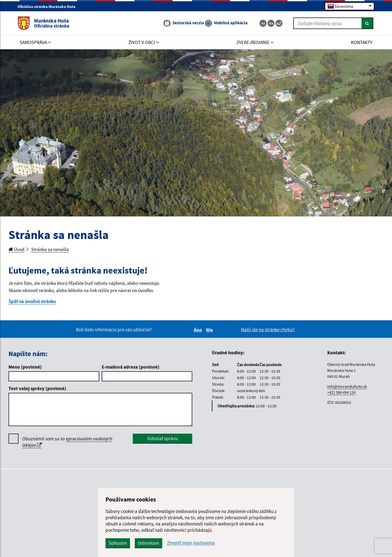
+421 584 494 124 (341, 392)
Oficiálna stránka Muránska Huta (49, 7)
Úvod (16, 249)
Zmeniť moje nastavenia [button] (191, 543)
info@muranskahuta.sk (347, 386)
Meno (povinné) (25, 367)
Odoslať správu (162, 438)
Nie (210, 330)
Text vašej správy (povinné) (37, 388)
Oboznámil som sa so (67, 442)
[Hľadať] (367, 23)
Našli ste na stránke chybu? (268, 330)
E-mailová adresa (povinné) (131, 367)
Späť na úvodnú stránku (32, 301)
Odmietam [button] (148, 543)
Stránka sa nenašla (50, 249)
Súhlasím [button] (118, 543)
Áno (199, 330)
